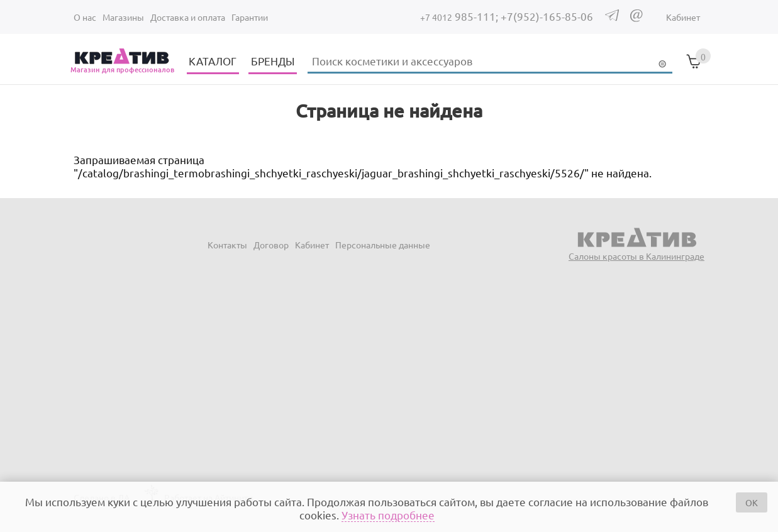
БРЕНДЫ (273, 61)
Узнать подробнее (388, 515)
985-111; (460, 16)
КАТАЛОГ (213, 61)
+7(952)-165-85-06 (547, 16)
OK (752, 502)
